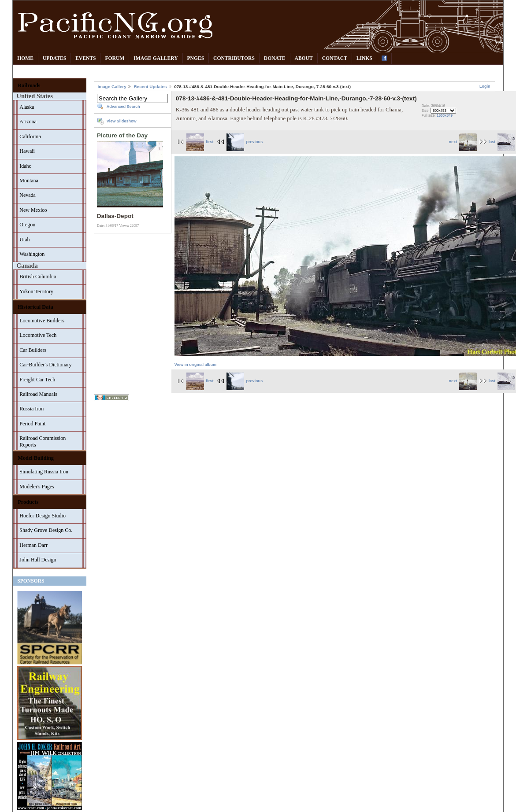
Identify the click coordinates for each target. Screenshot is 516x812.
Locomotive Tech (38, 335)
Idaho (25, 166)
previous (245, 142)
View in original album (195, 365)
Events (85, 58)
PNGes (196, 58)
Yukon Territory (36, 292)
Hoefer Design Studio (43, 516)
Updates (54, 58)
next (463, 142)
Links (364, 58)
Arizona (28, 122)
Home (25, 58)
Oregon (27, 225)
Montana (29, 181)
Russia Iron (32, 409)
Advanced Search (123, 107)
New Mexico (33, 210)
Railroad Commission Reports (43, 441)
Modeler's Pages (37, 487)
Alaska (27, 107)
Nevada (28, 195)
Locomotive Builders (42, 321)
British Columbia (38, 277)
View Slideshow (122, 121)
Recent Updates (150, 87)
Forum (115, 58)
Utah (24, 240)
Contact (335, 58)
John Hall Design (38, 560)
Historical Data (35, 307)
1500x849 (445, 116)
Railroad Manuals (38, 394)
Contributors (234, 58)
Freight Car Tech (37, 380)
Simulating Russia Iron (44, 472)
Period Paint (32, 424)
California (30, 137)
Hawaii (27, 151)
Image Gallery (156, 58)
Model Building (36, 458)
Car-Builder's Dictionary (45, 365)
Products (28, 502)
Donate (275, 58)
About (304, 58)
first (200, 142)
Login (485, 86)
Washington (32, 254)
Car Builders (33, 350)
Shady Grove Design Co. (46, 530)
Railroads (29, 85)
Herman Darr (33, 545)
